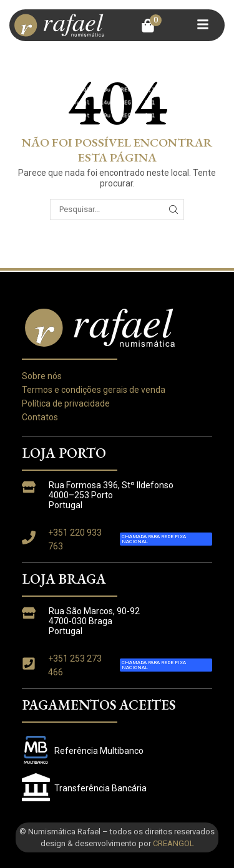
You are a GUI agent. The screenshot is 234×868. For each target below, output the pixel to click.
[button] (151, 26)
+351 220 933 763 (75, 539)
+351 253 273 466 (75, 665)
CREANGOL (173, 843)
